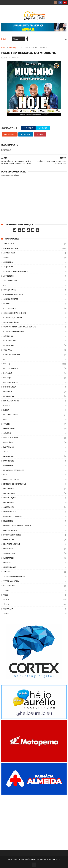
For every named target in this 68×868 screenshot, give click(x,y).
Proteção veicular (12, 544)
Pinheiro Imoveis (10, 530)
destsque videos (11, 382)
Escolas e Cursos (11, 401)
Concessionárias (11, 322)
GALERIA (7, 424)
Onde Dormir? (9, 502)
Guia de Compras (11, 438)
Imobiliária (8, 442)
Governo (7, 433)
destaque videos (11, 368)
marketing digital (11, 479)
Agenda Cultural (11, 248)
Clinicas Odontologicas (15, 313)
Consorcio (8, 336)
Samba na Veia (9, 553)
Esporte (7, 405)
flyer (5, 419)
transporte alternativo (14, 576)
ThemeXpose (23, 859)
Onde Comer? (9, 493)
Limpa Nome (8, 466)
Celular (7, 304)
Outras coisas (10, 512)
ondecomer (9, 507)
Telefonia (7, 572)
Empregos (8, 392)
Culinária (7, 350)
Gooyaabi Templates (51, 859)
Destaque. (8, 373)
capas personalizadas (13, 294)
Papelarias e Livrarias (12, 516)
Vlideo (6, 613)
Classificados (10, 308)
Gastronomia (9, 428)
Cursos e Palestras (12, 355)
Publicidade (9, 549)
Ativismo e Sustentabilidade (16, 271)
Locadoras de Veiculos (14, 470)
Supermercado (10, 567)
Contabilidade (10, 341)
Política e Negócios (12, 535)
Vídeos (6, 604)
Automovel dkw (10, 281)
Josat (6, 452)
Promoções (9, 540)
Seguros (7, 563)
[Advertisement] (34, 819)
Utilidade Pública (11, 586)
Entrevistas (9, 396)
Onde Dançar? (10, 498)
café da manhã (10, 290)
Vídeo (6, 595)
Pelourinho (8, 521)
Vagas (6, 590)
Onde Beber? (9, 489)
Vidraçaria (8, 609)
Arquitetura (9, 267)
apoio (6, 257)
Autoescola (9, 276)
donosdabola (10, 387)
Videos (6, 600)
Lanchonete (9, 461)
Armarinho (8, 262)
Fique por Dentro (11, 415)
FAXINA (6, 410)
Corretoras (9, 345)
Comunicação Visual (13, 318)
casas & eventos (11, 299)
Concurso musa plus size (14, 331)
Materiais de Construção (15, 484)
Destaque (13, 48)
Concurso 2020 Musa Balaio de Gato (20, 327)
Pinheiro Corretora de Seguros (17, 526)
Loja (5, 475)
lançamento (9, 456)
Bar (5, 285)
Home (4, 39)
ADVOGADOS (9, 244)
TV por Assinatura (11, 581)
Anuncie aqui (9, 253)
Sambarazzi (8, 558)
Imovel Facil (9, 447)
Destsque (8, 378)
